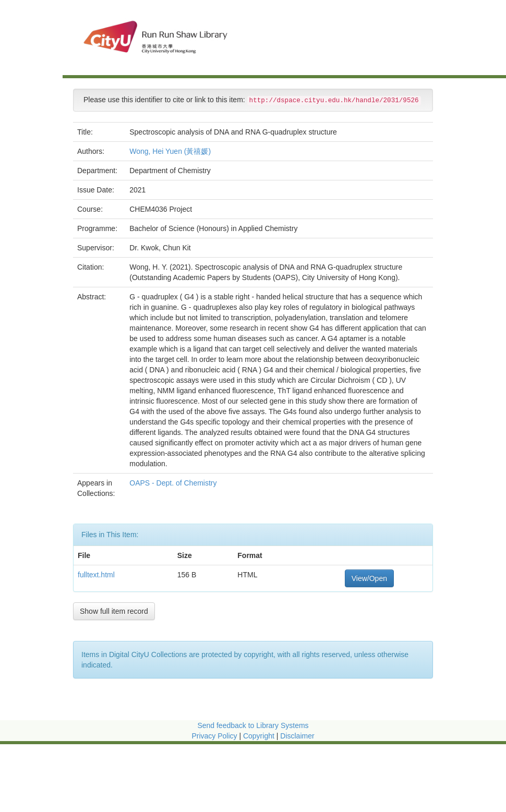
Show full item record (114, 611)
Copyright (260, 736)
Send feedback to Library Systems (253, 725)
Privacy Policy (214, 736)
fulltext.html (96, 575)
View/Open (369, 578)
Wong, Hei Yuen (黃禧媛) (170, 151)
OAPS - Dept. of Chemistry (174, 483)
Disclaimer (297, 736)
